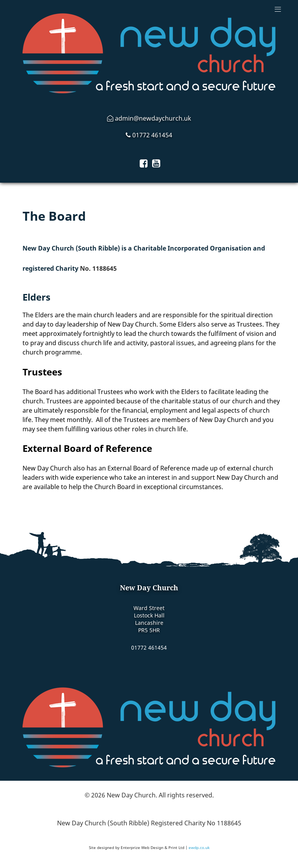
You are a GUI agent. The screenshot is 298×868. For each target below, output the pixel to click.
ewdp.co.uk (199, 847)
